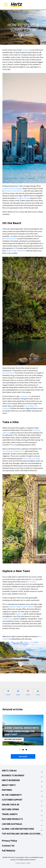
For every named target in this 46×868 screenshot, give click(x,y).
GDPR (28, 863)
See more (23, 756)
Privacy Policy (9, 841)
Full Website (9, 851)
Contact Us (8, 846)
